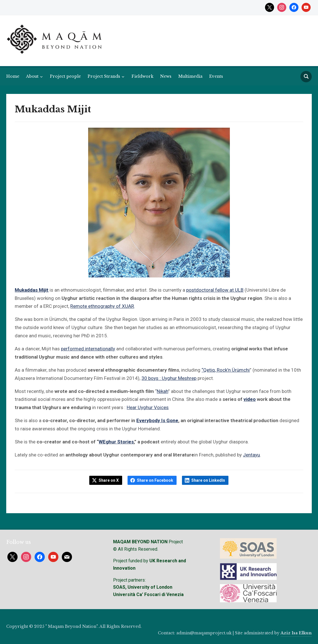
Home (13, 76)
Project (148, 542)
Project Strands (104, 76)
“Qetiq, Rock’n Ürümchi (226, 370)
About (32, 76)
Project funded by (131, 561)
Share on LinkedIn (208, 480)
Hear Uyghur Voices (148, 407)
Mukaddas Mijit (32, 290)
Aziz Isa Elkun (296, 633)
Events (216, 76)
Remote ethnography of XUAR (102, 306)
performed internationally (88, 349)
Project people (65, 76)
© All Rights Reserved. (136, 549)
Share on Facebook (155, 480)
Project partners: (129, 580)
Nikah (162, 391)
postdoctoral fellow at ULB (215, 290)
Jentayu (251, 455)
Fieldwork (142, 76)
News (166, 76)
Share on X (109, 480)
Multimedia (190, 76)
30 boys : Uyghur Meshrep (169, 378)
